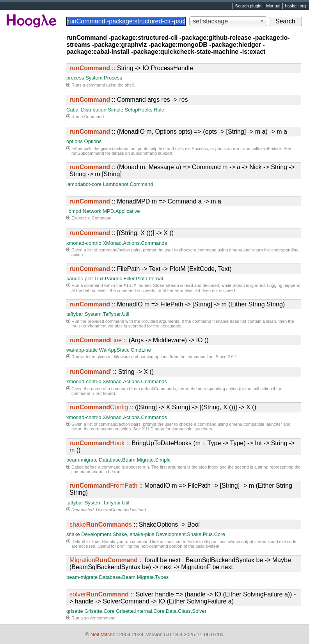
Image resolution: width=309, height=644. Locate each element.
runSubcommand (88, 153)
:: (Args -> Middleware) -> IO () (139, 340)
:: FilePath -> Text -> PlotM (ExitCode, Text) (151, 269)
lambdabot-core (84, 184)
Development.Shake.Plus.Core (190, 534)
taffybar (75, 314)
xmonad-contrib (84, 243)
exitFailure (271, 149)
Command (94, 117)
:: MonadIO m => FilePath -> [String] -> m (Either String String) (177, 304)
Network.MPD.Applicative (111, 211)
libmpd (74, 211)
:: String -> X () (112, 372)
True (95, 541)
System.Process (104, 78)
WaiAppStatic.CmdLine (125, 350)
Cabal (73, 110)
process (75, 78)
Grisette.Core (99, 611)
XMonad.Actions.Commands (135, 243)
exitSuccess (196, 149)
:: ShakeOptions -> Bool (135, 525)
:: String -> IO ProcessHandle (131, 68)
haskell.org (295, 6)
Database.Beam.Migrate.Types (134, 577)
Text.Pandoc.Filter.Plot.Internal (128, 279)
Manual (273, 6)
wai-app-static (82, 350)
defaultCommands (159, 389)
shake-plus (142, 534)
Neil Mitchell (104, 634)
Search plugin (249, 6)
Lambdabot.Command (128, 184)
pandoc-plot (80, 279)
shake (73, 534)
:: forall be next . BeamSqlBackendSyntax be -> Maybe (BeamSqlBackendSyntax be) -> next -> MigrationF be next (180, 563)
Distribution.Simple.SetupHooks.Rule (123, 110)
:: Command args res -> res (129, 100)
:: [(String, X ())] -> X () (122, 233)
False (193, 541)
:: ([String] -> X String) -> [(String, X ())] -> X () (163, 407)
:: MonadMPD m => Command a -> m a (145, 201)
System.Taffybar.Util (107, 314)
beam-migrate (82, 460)
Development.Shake (104, 534)
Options (93, 141)
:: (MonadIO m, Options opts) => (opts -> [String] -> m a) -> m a (178, 132)
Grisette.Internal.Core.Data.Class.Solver (161, 611)
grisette (75, 611)
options (75, 141)
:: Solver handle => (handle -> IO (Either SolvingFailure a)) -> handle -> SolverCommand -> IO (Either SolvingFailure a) (183, 598)
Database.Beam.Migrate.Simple (135, 460)
